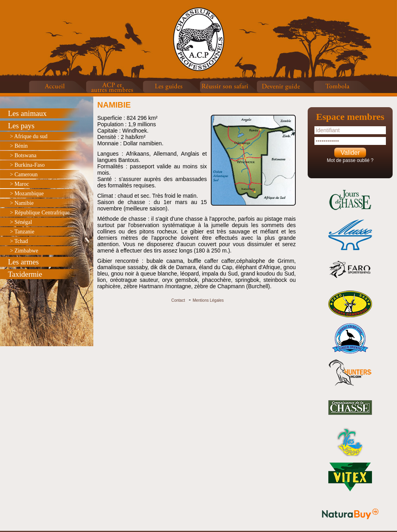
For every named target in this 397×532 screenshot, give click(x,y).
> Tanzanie (22, 232)
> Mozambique (27, 194)
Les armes (23, 262)
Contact (178, 300)
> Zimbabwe (24, 251)
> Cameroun (24, 174)
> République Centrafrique (40, 213)
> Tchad (19, 241)
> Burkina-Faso (27, 165)
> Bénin (19, 146)
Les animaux (27, 113)
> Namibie (22, 203)
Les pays (21, 126)
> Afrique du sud (29, 136)
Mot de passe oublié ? (350, 160)
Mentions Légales (208, 300)
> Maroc (19, 184)
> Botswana (23, 155)
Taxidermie (25, 274)
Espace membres (350, 117)
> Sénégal (21, 222)
